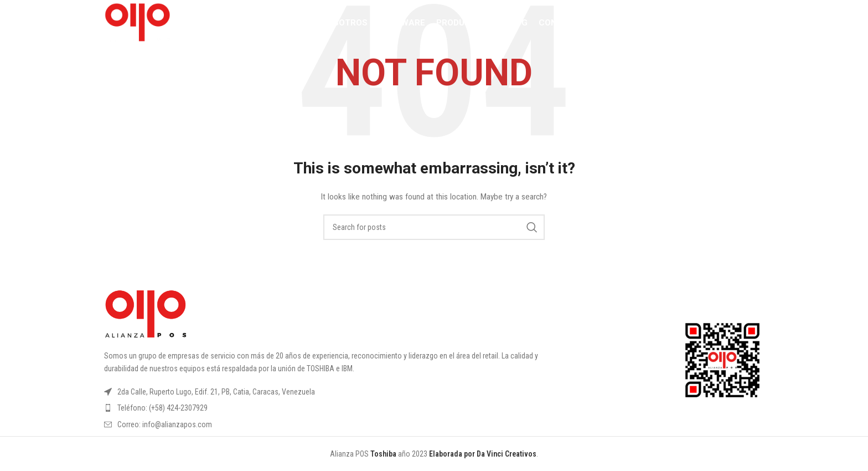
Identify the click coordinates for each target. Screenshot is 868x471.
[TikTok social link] (756, 25)
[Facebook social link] (694, 25)
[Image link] (146, 314)
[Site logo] (142, 24)
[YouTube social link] (725, 25)
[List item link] (342, 408)
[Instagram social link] (709, 25)
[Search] (671, 25)
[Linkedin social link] (741, 25)
